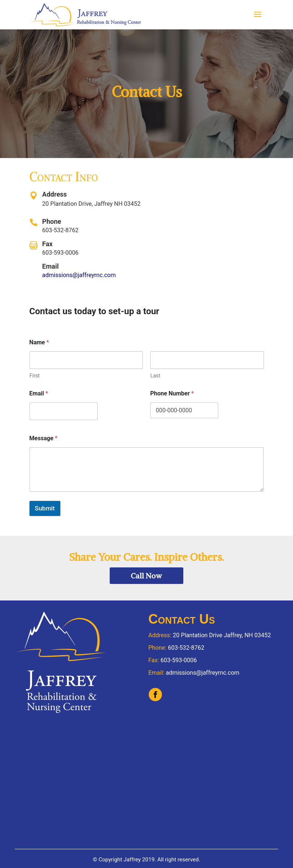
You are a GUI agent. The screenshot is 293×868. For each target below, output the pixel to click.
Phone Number (172, 393)
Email (39, 393)
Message (43, 438)
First (35, 376)
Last (155, 376)
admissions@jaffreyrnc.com (79, 275)
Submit (45, 508)
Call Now (146, 576)
